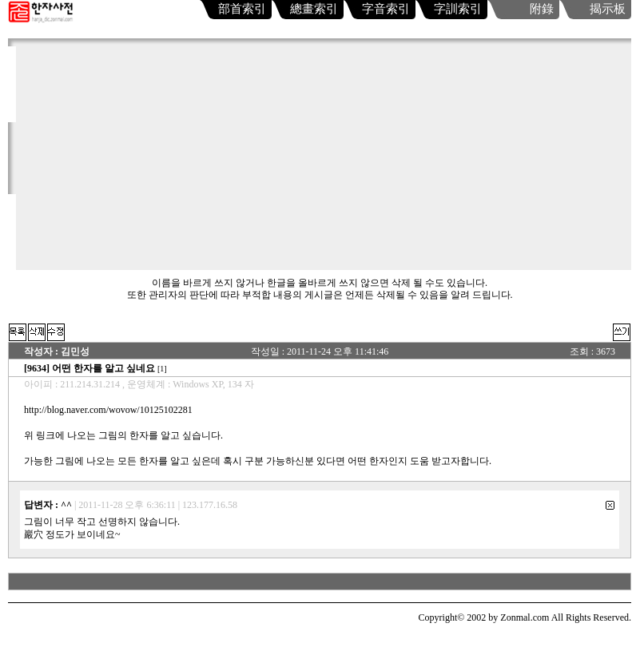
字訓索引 (458, 9)
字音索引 (386, 9)
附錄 (542, 9)
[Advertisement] (324, 158)
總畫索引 (314, 9)
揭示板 (608, 9)
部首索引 (242, 9)
